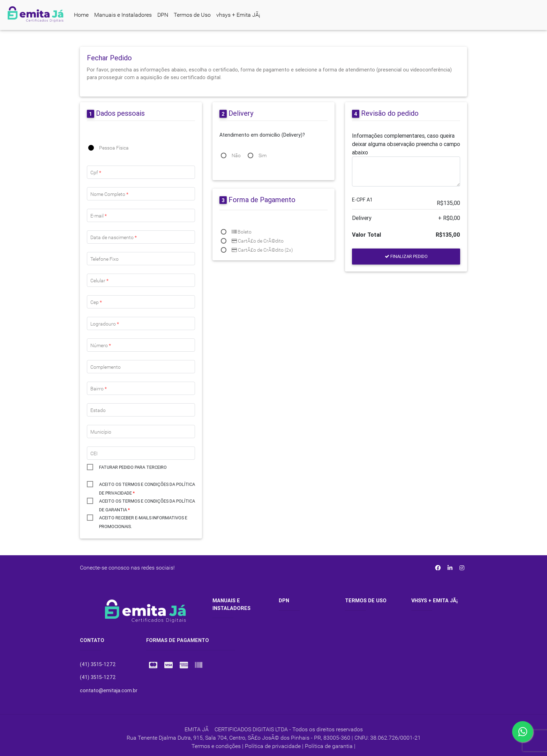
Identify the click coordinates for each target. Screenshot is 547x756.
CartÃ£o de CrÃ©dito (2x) (262, 250)
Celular (99, 281)
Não (236, 155)
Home (81, 15)
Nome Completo (109, 194)
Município (101, 432)
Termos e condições (216, 746)
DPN (163, 15)
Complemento (106, 367)
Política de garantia (329, 746)
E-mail (99, 216)
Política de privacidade (273, 746)
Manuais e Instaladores (123, 15)
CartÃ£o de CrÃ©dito (258, 241)
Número (101, 345)
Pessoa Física (114, 148)
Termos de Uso (192, 15)
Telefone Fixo (104, 259)
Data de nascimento (114, 237)
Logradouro (105, 324)
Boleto (242, 232)
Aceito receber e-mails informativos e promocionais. (143, 518)
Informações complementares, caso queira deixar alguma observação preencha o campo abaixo (406, 144)
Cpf (96, 173)
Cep (96, 302)
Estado (98, 410)
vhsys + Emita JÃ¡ (238, 15)
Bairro (99, 389)
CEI (94, 453)
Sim (263, 155)
